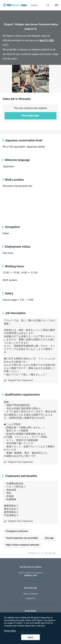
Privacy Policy (10, 631)
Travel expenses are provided (22, 538)
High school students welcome (23, 545)
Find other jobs (30, 116)
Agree (31, 637)
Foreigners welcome (17, 531)
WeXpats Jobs (30, 574)
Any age (49, 538)
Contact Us (30, 598)
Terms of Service (31, 594)
